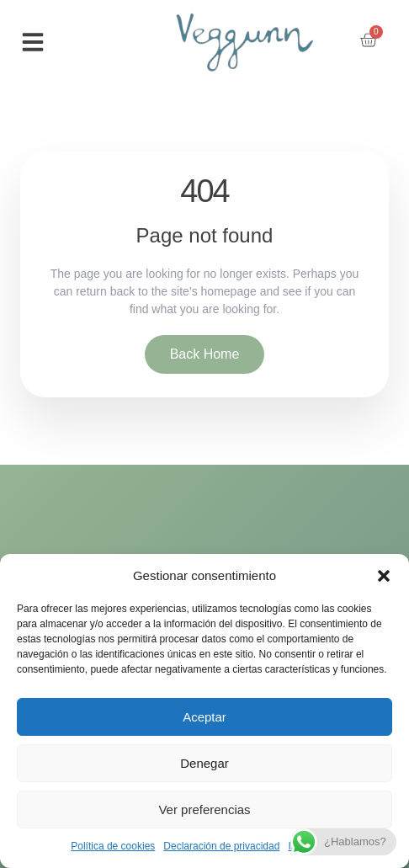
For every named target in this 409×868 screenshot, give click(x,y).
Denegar (204, 763)
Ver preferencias (204, 809)
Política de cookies (113, 846)
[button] (384, 576)
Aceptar (204, 717)
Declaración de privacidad (221, 846)
